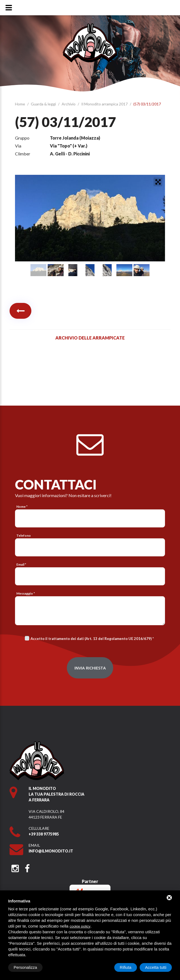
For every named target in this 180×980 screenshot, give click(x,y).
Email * (21, 564)
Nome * (22, 507)
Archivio (69, 104)
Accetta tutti (156, 967)
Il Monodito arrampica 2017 (105, 104)
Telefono (24, 535)
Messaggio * (26, 593)
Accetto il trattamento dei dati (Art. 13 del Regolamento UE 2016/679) (91, 639)
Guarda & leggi (44, 104)
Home (20, 104)
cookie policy (80, 926)
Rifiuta (126, 967)
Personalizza (25, 967)
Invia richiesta (90, 668)
